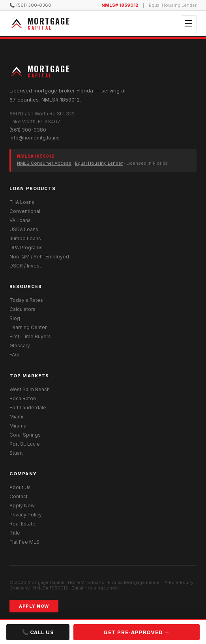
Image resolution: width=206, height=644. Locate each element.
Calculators (22, 309)
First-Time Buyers (30, 336)
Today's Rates (26, 300)
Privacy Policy (26, 515)
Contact (19, 496)
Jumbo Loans (25, 238)
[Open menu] (189, 23)
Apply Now (22, 506)
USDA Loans (24, 229)
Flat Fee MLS (24, 542)
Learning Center (28, 327)
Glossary (20, 346)
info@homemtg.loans (35, 138)
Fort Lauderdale (28, 408)
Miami (16, 417)
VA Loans (20, 220)
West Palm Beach (30, 389)
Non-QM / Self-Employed (39, 257)
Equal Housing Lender (99, 163)
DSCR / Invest (25, 266)
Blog (15, 318)
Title (15, 533)
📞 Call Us (38, 632)
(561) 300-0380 (28, 130)
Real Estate (22, 524)
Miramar (19, 426)
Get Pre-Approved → (137, 632)
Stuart (16, 453)
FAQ (14, 355)
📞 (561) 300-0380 (30, 5)
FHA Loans (22, 202)
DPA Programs (26, 248)
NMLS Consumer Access (44, 163)
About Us (20, 487)
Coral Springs (25, 435)
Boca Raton (23, 398)
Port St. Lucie (25, 444)
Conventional (25, 211)
